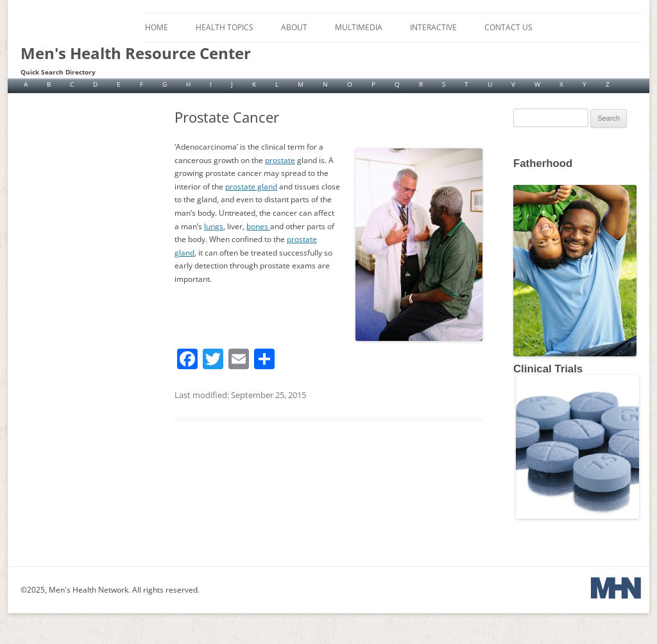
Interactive (433, 27)
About (294, 27)
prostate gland (251, 187)
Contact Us (508, 27)
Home (157, 27)
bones (258, 226)
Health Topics (225, 27)
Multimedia (359, 27)
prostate (280, 160)
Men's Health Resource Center (136, 53)
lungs (214, 226)
